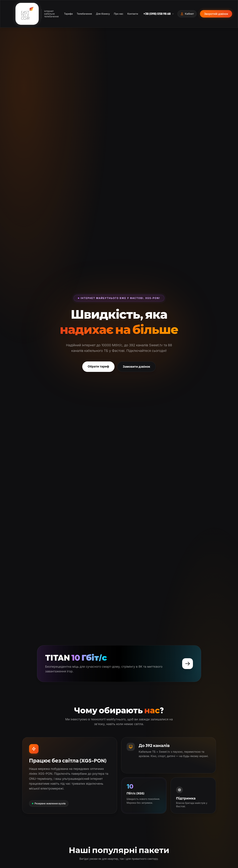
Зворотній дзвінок (216, 14)
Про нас (119, 14)
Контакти (133, 14)
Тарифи (68, 14)
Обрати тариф (98, 366)
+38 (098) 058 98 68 (159, 14)
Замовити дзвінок (136, 367)
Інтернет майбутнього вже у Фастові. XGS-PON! (119, 298)
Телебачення (84, 14)
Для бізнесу (103, 14)
